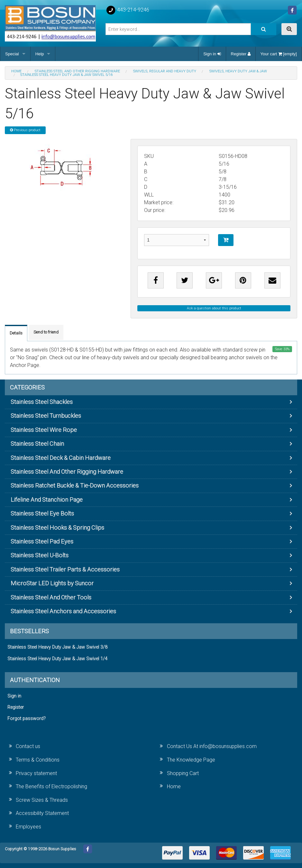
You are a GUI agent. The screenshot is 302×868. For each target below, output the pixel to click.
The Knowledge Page (191, 760)
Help (40, 54)
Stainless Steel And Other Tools (51, 597)
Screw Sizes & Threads (42, 800)
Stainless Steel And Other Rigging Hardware (67, 472)
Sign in (212, 54)
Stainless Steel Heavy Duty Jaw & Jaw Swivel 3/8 (57, 647)
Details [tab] (16, 333)
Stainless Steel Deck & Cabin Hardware (61, 458)
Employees (28, 827)
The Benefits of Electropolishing (51, 786)
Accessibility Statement (42, 813)
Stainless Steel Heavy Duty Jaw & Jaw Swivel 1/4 (57, 659)
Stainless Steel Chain (37, 444)
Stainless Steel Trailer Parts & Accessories (65, 569)
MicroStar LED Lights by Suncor (52, 583)
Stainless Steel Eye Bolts (42, 513)
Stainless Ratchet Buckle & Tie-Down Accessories (75, 485)
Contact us (28, 746)
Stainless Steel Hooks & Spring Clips (57, 528)
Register (241, 54)
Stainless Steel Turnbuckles (46, 416)
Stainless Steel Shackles (42, 402)
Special (12, 54)
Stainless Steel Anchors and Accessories (63, 611)
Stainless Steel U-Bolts (40, 555)
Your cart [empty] (279, 54)
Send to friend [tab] (46, 332)
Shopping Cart (183, 773)
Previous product (25, 130)
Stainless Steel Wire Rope (44, 430)
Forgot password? (27, 719)
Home (174, 786)
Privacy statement (36, 773)
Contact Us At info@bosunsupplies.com (212, 746)
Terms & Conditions (38, 760)
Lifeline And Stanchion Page (47, 500)
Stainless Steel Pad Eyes (42, 541)
